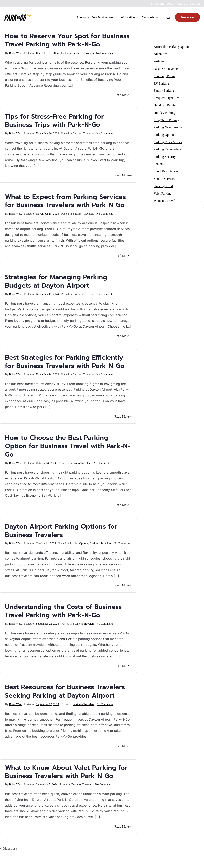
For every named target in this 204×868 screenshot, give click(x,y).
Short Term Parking (167, 171)
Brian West (15, 53)
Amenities (160, 54)
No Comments (104, 53)
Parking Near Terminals (169, 127)
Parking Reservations (168, 149)
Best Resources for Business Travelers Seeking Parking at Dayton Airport (65, 691)
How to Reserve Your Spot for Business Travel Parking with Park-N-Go (67, 40)
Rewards (181, 3)
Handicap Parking (166, 105)
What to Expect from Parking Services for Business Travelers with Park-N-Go (65, 201)
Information (130, 17)
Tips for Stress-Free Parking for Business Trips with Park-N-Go (54, 121)
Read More (123, 95)
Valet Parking (163, 193)
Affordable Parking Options (172, 47)
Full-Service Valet (105, 17)
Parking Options (79, 543)
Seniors (159, 164)
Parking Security (165, 157)
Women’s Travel (164, 201)
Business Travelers (83, 53)
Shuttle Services (164, 179)
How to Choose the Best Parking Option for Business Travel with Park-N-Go (68, 446)
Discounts (150, 17)
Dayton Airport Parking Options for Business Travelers (61, 531)
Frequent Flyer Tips (167, 98)
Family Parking (164, 91)
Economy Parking (166, 76)
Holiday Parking (165, 113)
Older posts (10, 849)
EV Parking (161, 83)
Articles (159, 61)
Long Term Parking (167, 120)
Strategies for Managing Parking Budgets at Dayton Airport (56, 281)
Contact (195, 3)
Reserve (187, 17)
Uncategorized (163, 186)
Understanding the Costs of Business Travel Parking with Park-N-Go (63, 611)
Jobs (170, 3)
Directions (158, 3)
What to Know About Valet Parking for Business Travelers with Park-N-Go (66, 772)
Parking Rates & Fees (168, 142)
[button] (116, 17)
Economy (83, 17)
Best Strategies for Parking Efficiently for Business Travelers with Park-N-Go (65, 362)
